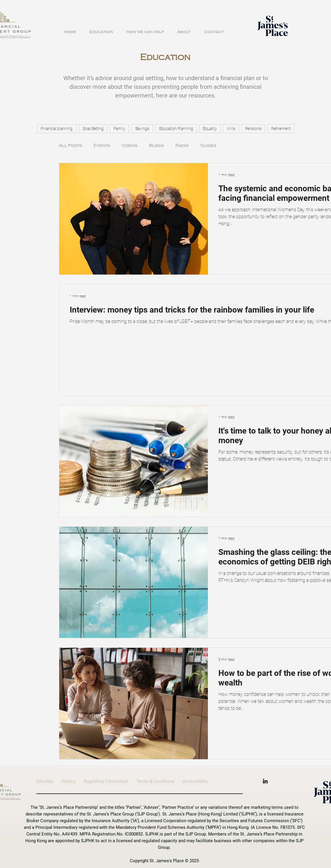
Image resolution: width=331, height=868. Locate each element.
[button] (101, 29)
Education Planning (176, 129)
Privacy (69, 781)
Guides (208, 145)
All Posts (70, 145)
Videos (129, 145)
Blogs (156, 145)
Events (102, 145)
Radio (182, 145)
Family (119, 129)
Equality (210, 129)
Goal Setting (93, 129)
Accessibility (195, 781)
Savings (142, 129)
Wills (231, 129)
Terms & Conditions (159, 781)
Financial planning (57, 129)
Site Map (49, 781)
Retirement (281, 129)
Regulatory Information (110, 781)
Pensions (253, 129)
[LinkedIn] (265, 781)
